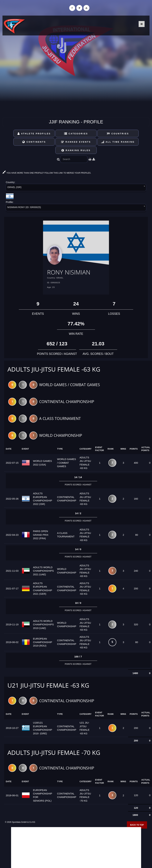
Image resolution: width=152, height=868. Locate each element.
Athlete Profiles (34, 134)
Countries (118, 134)
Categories (76, 134)
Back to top (137, 825)
